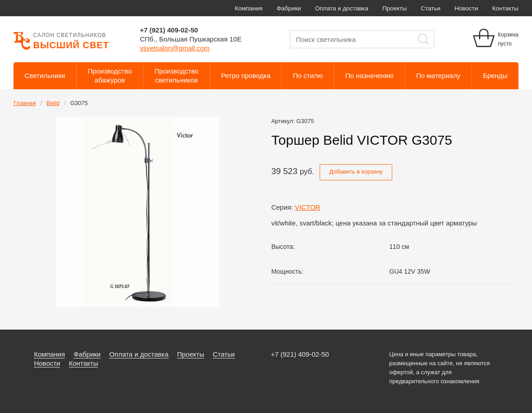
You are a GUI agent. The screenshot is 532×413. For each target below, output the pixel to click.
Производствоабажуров (110, 76)
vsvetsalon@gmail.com (174, 48)
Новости (466, 8)
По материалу (438, 76)
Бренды (495, 76)
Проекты (394, 8)
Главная (25, 103)
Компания (249, 8)
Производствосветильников (176, 76)
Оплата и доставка (342, 8)
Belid (53, 103)
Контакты (505, 8)
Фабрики (289, 8)
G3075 (79, 103)
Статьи (431, 8)
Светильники (45, 76)
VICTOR (307, 207)
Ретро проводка (246, 76)
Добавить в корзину (356, 172)
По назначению (369, 76)
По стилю (308, 76)
